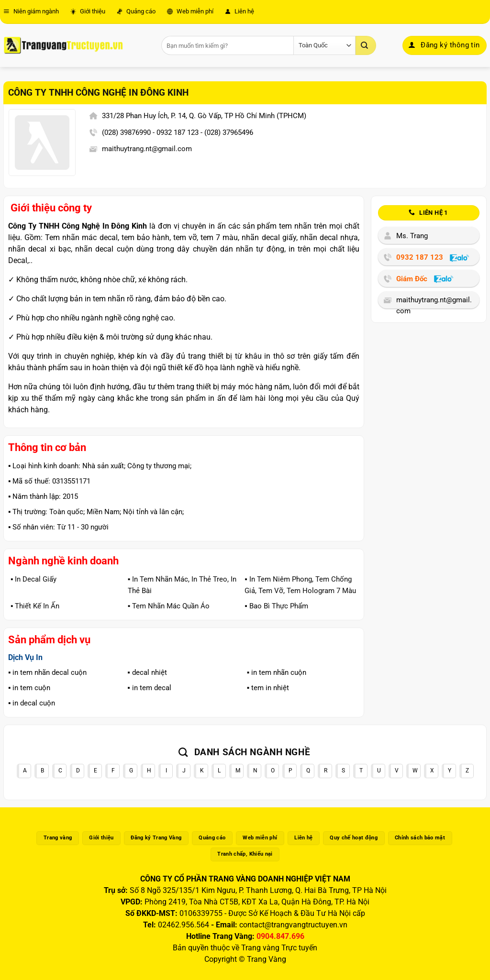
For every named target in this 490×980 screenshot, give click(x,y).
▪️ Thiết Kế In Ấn (35, 606)
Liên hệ (239, 11)
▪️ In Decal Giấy (33, 579)
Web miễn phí (190, 11)
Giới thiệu (88, 11)
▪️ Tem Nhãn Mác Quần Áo (169, 606)
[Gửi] (366, 45)
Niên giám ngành (31, 11)
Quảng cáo (136, 11)
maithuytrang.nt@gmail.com (147, 149)
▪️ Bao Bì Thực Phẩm (276, 606)
